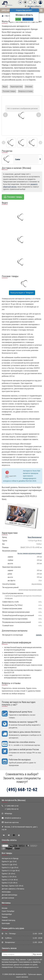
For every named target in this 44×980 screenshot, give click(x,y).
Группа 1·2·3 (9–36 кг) (10, 880)
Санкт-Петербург (8, 911)
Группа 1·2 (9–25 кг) (9, 877)
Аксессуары (6, 892)
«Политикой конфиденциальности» (26, 967)
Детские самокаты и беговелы (13, 889)
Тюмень (5, 917)
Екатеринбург (7, 914)
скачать (39, 635)
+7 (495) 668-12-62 (11, 806)
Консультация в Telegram (22, 293)
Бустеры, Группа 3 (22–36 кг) (12, 886)
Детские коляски (8, 898)
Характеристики (16, 87)
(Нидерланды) (35, 537)
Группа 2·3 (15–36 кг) (10, 883)
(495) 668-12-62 (8, 10)
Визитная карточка (12, 822)
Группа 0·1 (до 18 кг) (9, 865)
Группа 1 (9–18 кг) (8, 874)
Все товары (7, 853)
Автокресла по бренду (10, 858)
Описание (29, 87)
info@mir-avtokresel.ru (13, 818)
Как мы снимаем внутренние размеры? (30, 553)
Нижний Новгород (8, 920)
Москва (5, 908)
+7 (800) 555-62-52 (12, 809)
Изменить (28, 19)
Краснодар (6, 923)
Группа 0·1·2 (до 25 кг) (10, 868)
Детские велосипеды (10, 895)
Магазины (6, 903)
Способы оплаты (9, 840)
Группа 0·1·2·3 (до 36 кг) (11, 871)
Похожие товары (9, 91)
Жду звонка (37, 954)
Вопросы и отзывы (26, 91)
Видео (5, 87)
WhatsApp (8, 814)
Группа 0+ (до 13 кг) (9, 862)
